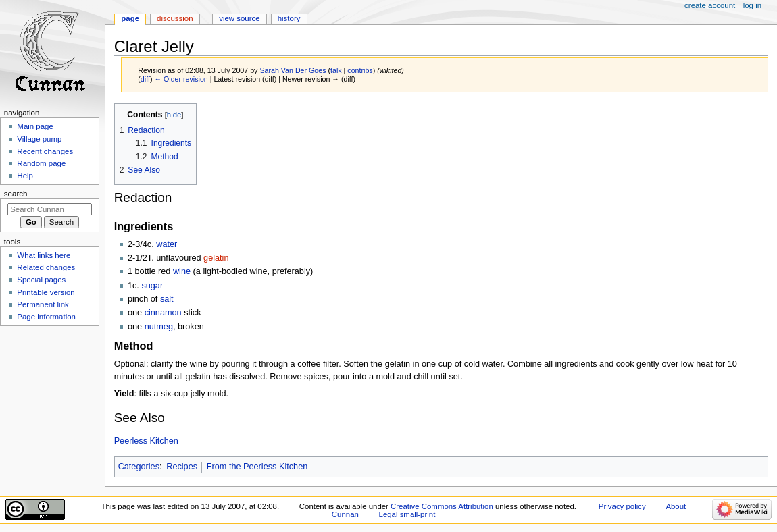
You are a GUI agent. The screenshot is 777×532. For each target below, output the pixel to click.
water (167, 244)
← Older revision (181, 79)
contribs (360, 70)
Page (130, 18)
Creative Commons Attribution (442, 506)
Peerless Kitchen (146, 441)
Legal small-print (407, 514)
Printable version (46, 292)
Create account (710, 5)
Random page (41, 163)
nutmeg (159, 327)
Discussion (175, 18)
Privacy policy (622, 506)
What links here (44, 255)
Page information (46, 317)
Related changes (46, 267)
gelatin (216, 258)
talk (336, 70)
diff (145, 79)
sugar (152, 286)
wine (182, 271)
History (289, 18)
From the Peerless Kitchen (257, 467)
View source (239, 18)
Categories (139, 467)
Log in (752, 5)
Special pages (41, 280)
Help (25, 176)
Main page (35, 126)
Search (16, 194)
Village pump (39, 139)
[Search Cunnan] (50, 209)
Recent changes (45, 151)
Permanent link (43, 304)
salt (167, 299)
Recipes (182, 467)
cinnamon (163, 313)
